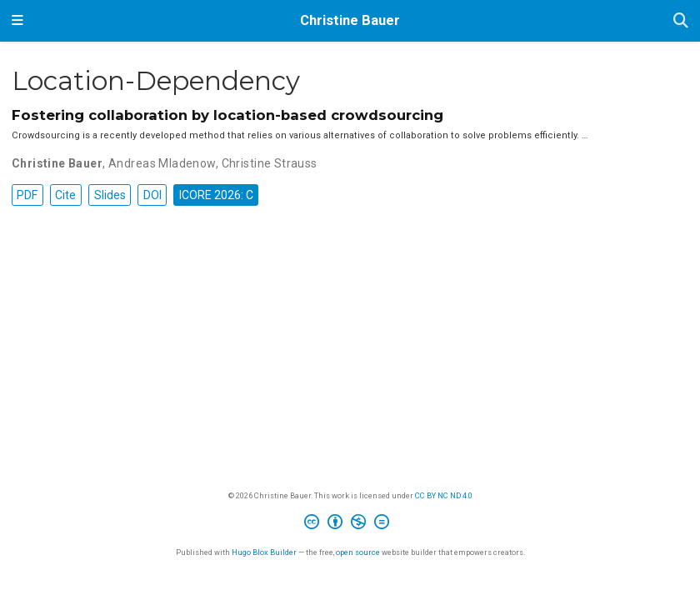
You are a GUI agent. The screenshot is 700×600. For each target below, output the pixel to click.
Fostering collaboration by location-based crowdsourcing (227, 115)
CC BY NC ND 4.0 (444, 495)
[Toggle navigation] (17, 21)
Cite (65, 195)
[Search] (681, 21)
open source (358, 552)
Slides (110, 195)
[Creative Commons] (350, 524)
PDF (27, 195)
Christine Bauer (350, 20)
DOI (152, 195)
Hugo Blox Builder (264, 552)
